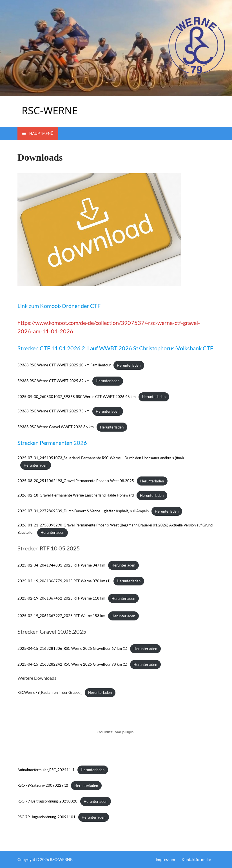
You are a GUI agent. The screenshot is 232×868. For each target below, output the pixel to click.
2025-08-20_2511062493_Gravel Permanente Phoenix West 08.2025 (76, 481)
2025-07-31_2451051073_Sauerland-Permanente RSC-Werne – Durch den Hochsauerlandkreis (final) (101, 458)
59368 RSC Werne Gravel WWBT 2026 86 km (56, 427)
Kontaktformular (197, 859)
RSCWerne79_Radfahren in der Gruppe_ (50, 692)
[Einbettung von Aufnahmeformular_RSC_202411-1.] (116, 732)
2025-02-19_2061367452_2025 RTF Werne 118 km (61, 598)
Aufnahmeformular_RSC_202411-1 (46, 770)
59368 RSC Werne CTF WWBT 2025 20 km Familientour (64, 365)
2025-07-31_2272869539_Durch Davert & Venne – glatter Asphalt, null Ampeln (83, 511)
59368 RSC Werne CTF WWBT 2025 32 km (53, 381)
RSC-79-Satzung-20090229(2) (43, 786)
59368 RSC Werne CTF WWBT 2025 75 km (53, 411)
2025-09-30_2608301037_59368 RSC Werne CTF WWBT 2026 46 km (77, 397)
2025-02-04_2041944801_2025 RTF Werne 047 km (61, 565)
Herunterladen (129, 365)
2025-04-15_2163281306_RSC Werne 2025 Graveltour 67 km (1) (72, 649)
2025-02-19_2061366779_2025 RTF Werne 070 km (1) (64, 581)
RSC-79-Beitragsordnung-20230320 (47, 801)
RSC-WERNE (50, 111)
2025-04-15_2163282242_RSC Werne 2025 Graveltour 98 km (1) (72, 664)
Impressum (165, 859)
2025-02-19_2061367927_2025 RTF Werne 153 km (61, 616)
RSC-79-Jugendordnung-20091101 (46, 817)
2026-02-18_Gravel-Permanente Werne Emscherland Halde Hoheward (76, 495)
